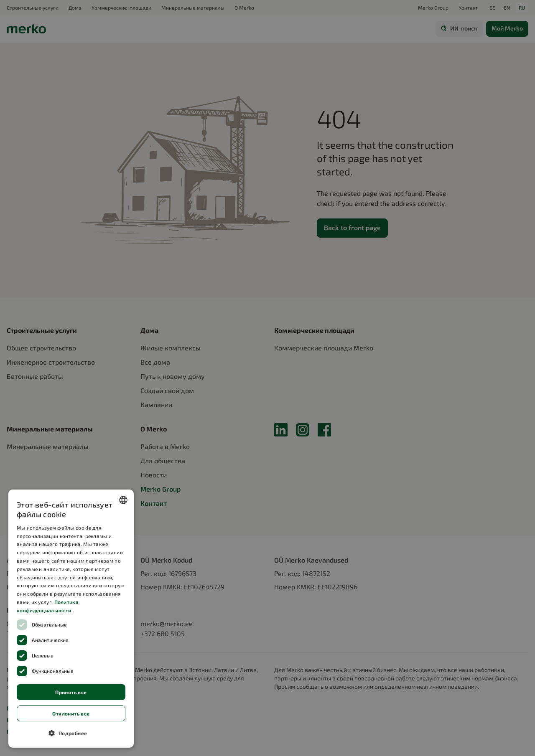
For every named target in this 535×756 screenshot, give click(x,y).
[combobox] (123, 500)
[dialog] (71, 619)
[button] (71, 733)
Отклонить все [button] (71, 713)
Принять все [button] (71, 692)
